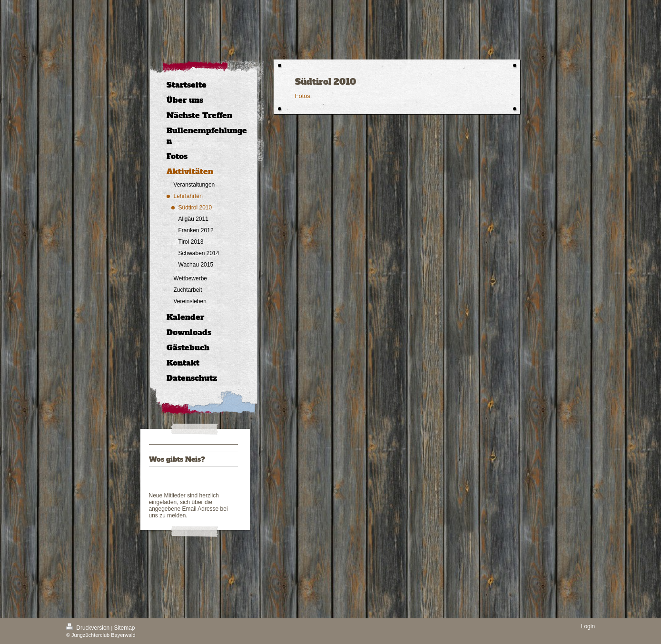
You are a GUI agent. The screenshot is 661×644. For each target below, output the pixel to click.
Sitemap (125, 628)
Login (588, 626)
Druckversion (89, 628)
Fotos (303, 96)
